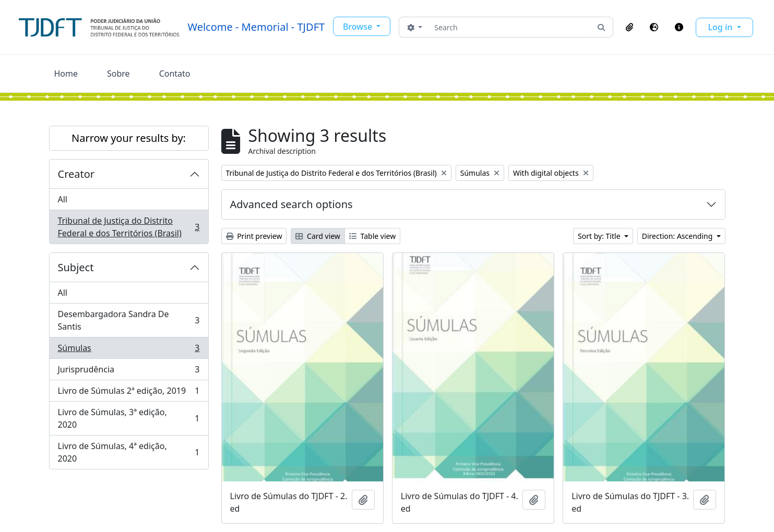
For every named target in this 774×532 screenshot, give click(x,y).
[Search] (510, 27)
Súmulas (129, 350)
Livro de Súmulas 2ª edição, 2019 (129, 393)
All (63, 199)
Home (66, 74)
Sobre (118, 74)
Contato (175, 74)
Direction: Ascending (678, 236)
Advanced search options (291, 204)
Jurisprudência (129, 372)
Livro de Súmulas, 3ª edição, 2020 (129, 418)
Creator (76, 174)
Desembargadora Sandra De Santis (129, 320)
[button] (629, 27)
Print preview (254, 236)
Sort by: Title (600, 236)
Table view (372, 236)
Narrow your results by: (129, 138)
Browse (359, 27)
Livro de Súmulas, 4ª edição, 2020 (129, 452)
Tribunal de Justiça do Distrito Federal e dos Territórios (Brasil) (129, 227)
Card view (318, 236)
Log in (722, 27)
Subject (76, 267)
